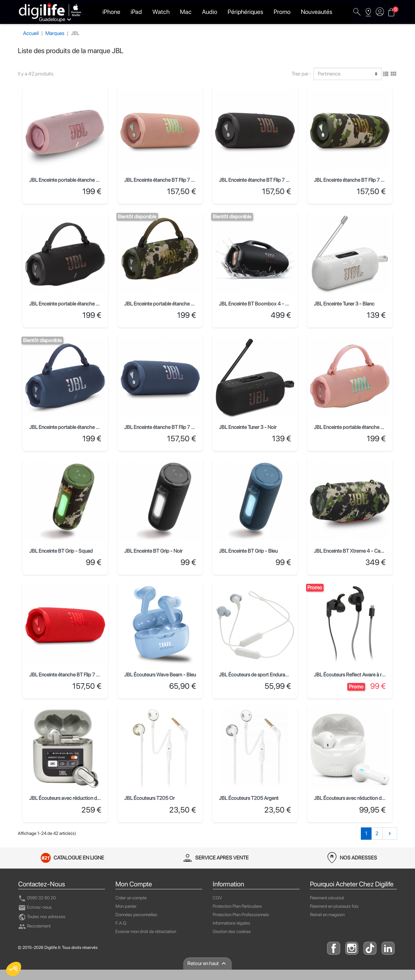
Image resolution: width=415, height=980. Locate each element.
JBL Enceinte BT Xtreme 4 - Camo (351, 551)
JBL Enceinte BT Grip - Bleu (248, 551)
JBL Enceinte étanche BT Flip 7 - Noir (258, 180)
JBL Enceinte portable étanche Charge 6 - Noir (79, 304)
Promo (282, 12)
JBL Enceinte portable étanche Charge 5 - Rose (80, 180)
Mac (186, 12)
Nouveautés (317, 12)
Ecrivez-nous (35, 907)
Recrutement (34, 926)
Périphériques (245, 12)
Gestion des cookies (232, 931)
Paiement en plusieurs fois (334, 906)
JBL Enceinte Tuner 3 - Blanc (344, 304)
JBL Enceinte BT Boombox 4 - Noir (256, 304)
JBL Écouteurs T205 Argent (249, 798)
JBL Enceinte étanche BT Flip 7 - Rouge (71, 675)
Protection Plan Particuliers (237, 906)
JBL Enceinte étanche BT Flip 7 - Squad (356, 180)
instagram (352, 948)
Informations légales (231, 923)
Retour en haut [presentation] (207, 963)
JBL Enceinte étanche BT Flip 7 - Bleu (164, 427)
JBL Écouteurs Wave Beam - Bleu (160, 675)
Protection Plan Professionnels (241, 915)
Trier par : (301, 74)
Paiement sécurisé (327, 898)
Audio (210, 12)
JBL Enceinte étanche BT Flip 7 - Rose (165, 180)
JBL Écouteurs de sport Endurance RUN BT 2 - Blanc (275, 675)
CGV (217, 898)
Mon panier (126, 906)
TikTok (370, 948)
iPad (136, 12)
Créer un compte (131, 898)
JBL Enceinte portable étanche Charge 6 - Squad (177, 304)
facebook (334, 948)
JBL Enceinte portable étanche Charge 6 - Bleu (79, 427)
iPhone (111, 12)
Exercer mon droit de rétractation (146, 931)
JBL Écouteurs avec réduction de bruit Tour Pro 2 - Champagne (97, 798)
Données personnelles (136, 915)
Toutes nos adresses (42, 917)
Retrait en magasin (327, 915)
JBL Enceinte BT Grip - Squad (61, 551)
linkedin (388, 948)
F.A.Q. (121, 923)
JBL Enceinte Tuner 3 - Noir (248, 427)
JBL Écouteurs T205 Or (149, 798)
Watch (161, 12)
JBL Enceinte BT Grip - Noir (153, 551)
